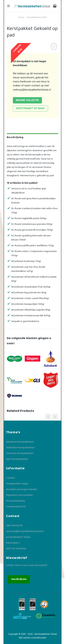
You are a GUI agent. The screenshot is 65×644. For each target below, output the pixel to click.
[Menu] (9, 6)
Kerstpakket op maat (30, 108)
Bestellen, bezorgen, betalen (22, 489)
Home (21, 17)
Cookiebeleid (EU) (16, 507)
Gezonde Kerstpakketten (20, 453)
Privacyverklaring (15, 501)
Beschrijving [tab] (15, 137)
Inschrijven (19, 579)
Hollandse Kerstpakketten (20, 448)
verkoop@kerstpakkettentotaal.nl (32, 90)
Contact (10, 478)
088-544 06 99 (14, 526)
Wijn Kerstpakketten (17, 459)
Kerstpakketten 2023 (37, 17)
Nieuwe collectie (27, 100)
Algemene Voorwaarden (19, 495)
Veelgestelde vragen (17, 484)
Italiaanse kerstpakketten (20, 442)
